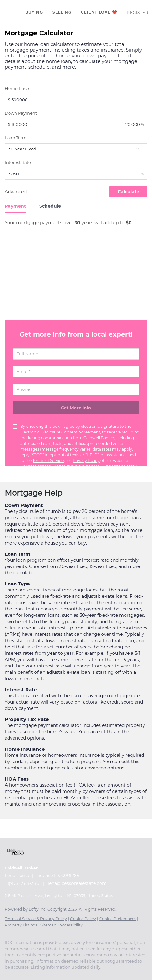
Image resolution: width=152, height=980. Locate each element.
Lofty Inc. (38, 909)
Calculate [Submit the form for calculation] (128, 192)
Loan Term (16, 138)
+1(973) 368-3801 (23, 883)
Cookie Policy (83, 919)
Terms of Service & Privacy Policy (36, 919)
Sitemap (48, 925)
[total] (76, 100)
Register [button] (138, 13)
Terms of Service (48, 461)
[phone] (76, 389)
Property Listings (21, 925)
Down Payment (21, 113)
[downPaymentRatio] (135, 124)
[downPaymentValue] (63, 124)
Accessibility (71, 925)
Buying (34, 12)
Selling (62, 12)
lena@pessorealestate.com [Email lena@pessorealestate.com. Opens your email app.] (77, 883)
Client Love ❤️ (99, 12)
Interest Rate (18, 162)
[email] (76, 372)
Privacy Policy (86, 461)
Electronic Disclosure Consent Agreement (60, 432)
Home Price (17, 88)
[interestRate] (76, 174)
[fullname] (76, 354)
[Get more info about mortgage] (76, 408)
